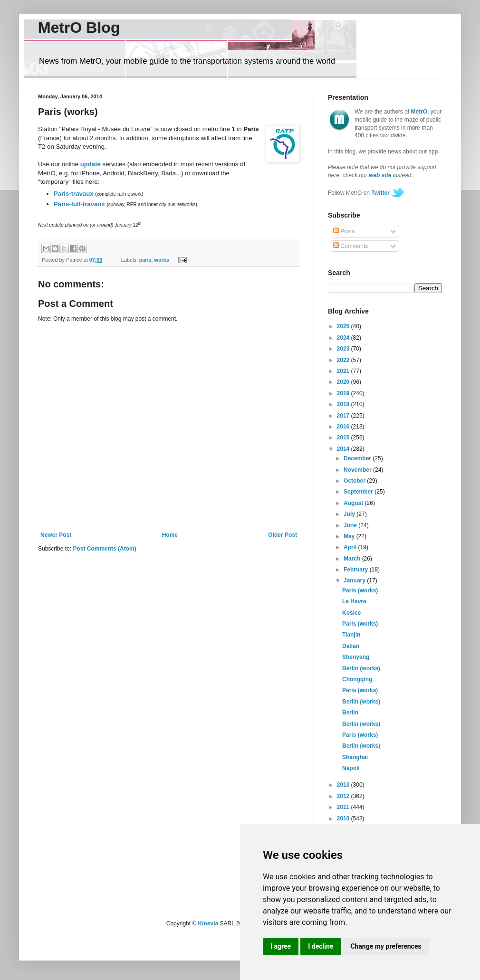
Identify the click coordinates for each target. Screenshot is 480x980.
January (355, 580)
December (358, 458)
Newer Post (56, 535)
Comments (350, 246)
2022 (344, 360)
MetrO (419, 112)
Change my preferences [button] (386, 946)
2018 (344, 404)
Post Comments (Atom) (104, 549)
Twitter (380, 193)
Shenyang (356, 657)
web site (380, 175)
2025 (344, 326)
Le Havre (354, 601)
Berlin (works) (361, 668)
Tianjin (351, 635)
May (350, 536)
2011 (344, 807)
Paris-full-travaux (79, 204)
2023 (344, 349)
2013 (344, 785)
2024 (344, 338)
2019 (344, 393)
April (351, 547)
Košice (351, 613)
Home (170, 535)
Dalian (351, 646)
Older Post (283, 535)
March (353, 559)
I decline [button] (321, 946)
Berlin (350, 713)
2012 (344, 796)
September (359, 492)
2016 (344, 427)
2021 (344, 371)
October (355, 481)
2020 (344, 382)
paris (145, 260)
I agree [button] (281, 946)
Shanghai (355, 757)
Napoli (351, 768)
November (358, 470)
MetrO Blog (79, 28)
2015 (344, 438)
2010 (344, 818)
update (91, 164)
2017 (344, 416)
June (351, 525)
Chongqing (357, 679)
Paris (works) (360, 590)
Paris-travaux (74, 194)
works (162, 260)
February (357, 570)
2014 (344, 449)
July (350, 514)
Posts (344, 231)
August (354, 503)
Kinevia (208, 923)
